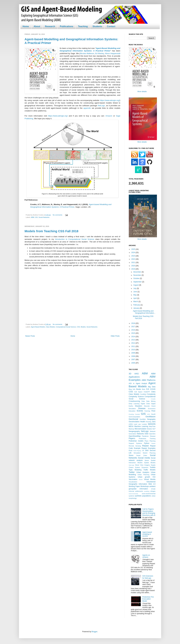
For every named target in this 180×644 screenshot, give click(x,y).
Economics (152, 409)
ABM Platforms (148, 380)
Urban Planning (143, 475)
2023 (133, 256)
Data (143, 401)
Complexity (151, 394)
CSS (78, 327)
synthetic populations (143, 496)
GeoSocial (133, 419)
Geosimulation (134, 422)
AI (134, 383)
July (135, 288)
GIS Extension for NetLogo (148, 577)
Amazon (108, 116)
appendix (87, 108)
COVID (153, 389)
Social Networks (44, 217)
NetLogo (101, 106)
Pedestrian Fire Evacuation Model (148, 599)
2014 (133, 337)
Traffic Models (149, 470)
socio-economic (133, 494)
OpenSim (152, 434)
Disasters (138, 406)
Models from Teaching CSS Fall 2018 (52, 231)
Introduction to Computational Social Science (75, 239)
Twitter (132, 472)
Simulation (137, 453)
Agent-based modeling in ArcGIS (147, 534)
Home (26, 26)
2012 (133, 343)
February (137, 305)
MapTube (152, 426)
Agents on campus (146, 556)
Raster (153, 443)
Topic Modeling (135, 470)
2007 (133, 360)
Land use (137, 424)
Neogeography (134, 431)
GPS (149, 414)
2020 (133, 266)
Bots (144, 389)
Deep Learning (134, 404)
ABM (33, 217)
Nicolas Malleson (87, 53)
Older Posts (115, 336)
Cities (153, 392)
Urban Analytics (143, 472)
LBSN (131, 424)
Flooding (131, 414)
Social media (144, 458)
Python (147, 443)
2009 (133, 353)
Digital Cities (145, 404)
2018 (133, 323)
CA (147, 389)
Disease (142, 408)
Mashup (131, 429)
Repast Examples (149, 448)
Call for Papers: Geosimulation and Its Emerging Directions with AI (149, 512)
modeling (147, 491)
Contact (111, 26)
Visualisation (133, 482)
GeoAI (153, 414)
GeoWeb (143, 419)
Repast (145, 446)
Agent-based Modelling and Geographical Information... (144, 312)
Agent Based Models (38, 327)
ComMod (143, 394)
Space (147, 460)
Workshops (145, 486)
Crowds (153, 399)
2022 (133, 259)
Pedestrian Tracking (147, 439)
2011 (133, 346)
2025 (133, 249)
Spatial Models (150, 463)
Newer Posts (30, 336)
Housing (148, 422)
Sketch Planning (149, 453)
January (137, 308)
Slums (131, 455)
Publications (66, 26)
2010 (133, 350)
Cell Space (138, 392)
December (137, 272)
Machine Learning (141, 426)
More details (142, 92)
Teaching (83, 26)
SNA (147, 451)
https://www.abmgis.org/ (110, 100)
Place (146, 441)
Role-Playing (137, 451)
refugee (153, 491)
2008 (133, 356)
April (135, 298)
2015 (133, 333)
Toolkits (153, 467)
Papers (132, 438)
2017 (133, 327)
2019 (133, 269)
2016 (133, 330)
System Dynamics (142, 467)
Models (83, 327)
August (136, 285)
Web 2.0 (152, 484)
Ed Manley (99, 53)
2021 (133, 263)
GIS (36, 217)
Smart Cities (142, 455)
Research (50, 26)
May (135, 295)
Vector (141, 479)
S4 (143, 451)
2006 (133, 363)
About (37, 26)
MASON (152, 424)
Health (143, 422)
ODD (147, 434)
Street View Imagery (142, 465)
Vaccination (133, 479)
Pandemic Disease (149, 436)
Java (154, 422)
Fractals (137, 414)
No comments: (58, 215)
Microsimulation (141, 429)
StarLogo (132, 465)
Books (139, 389)
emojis (153, 489)
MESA (131, 426)
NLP (154, 429)
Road (131, 451)
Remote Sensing (135, 446)
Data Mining (151, 401)
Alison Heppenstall (113, 53)
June (135, 292)
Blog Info (132, 389)
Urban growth (144, 477)
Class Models (50, 327)
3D (130, 374)
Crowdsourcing (134, 401)
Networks (140, 434)
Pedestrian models (136, 441)
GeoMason (150, 417)
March (136, 302)
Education (132, 411)
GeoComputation (135, 417)
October (137, 278)
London (144, 424)
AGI (130, 383)
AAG (137, 374)
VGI (154, 477)
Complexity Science (136, 397)
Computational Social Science (66, 327)
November (137, 275)
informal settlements (136, 491)
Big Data (152, 387)
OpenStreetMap (135, 436)
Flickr (153, 411)
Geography (151, 419)
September (138, 282)
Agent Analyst (141, 383)
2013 (133, 340)
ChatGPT (147, 392)
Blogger (95, 632)
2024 (133, 253)
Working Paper (134, 486)
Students (97, 26)
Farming (147, 411)
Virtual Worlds (150, 479)
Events (140, 411)
